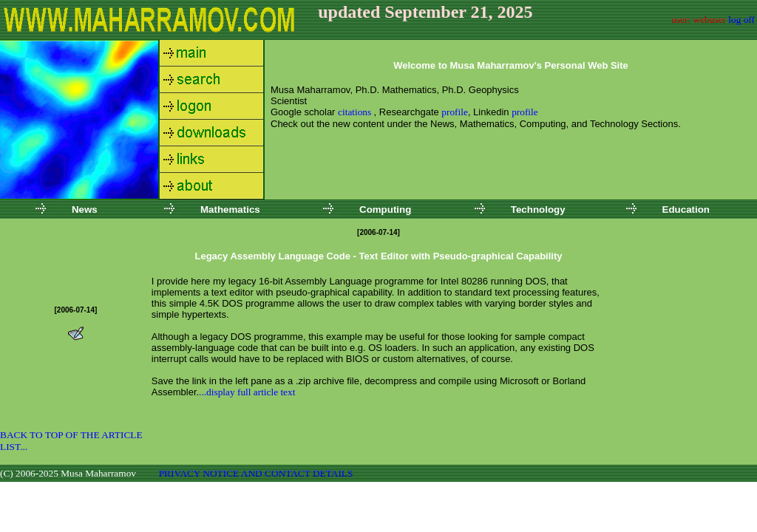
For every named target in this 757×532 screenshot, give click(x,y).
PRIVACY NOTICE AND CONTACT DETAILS (256, 473)
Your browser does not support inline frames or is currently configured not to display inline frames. (511, 120)
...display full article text (247, 392)
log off (741, 20)
